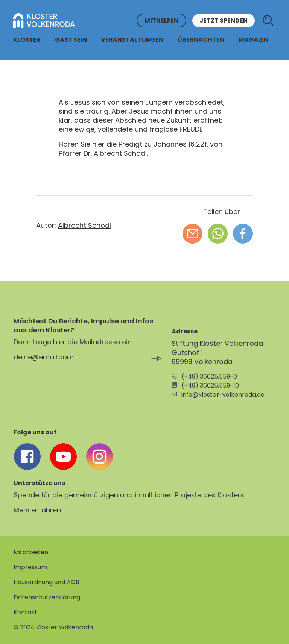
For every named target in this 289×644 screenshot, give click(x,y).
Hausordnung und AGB (46, 582)
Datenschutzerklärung (47, 597)
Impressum (30, 567)
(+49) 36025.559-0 (209, 377)
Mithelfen (161, 20)
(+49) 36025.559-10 (210, 386)
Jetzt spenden (224, 20)
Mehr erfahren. (38, 510)
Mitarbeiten (31, 552)
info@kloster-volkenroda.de (223, 395)
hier (98, 144)
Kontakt (25, 612)
